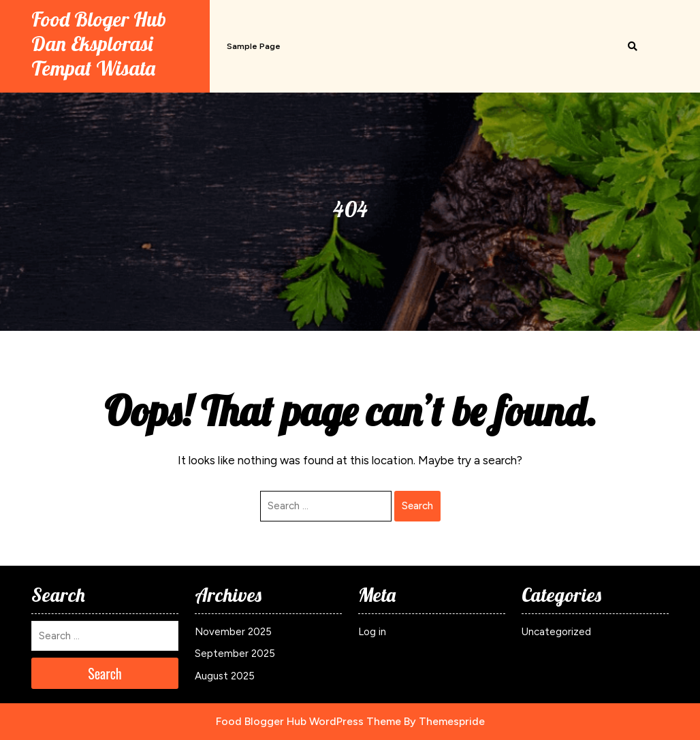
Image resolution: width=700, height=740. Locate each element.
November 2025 (233, 632)
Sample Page (254, 46)
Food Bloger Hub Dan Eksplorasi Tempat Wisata (99, 44)
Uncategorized (556, 632)
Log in (372, 632)
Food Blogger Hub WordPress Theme (308, 721)
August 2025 (225, 676)
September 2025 (235, 654)
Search (417, 506)
